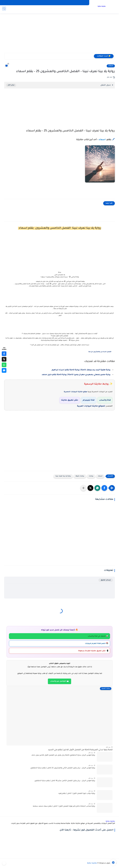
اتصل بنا (64, 3)
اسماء (111, 66)
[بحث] (4, 9)
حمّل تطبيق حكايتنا (70, 400)
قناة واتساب (105, 400)
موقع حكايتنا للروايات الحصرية (76, 392)
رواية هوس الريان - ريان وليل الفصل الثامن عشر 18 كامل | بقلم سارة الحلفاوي (65, 781)
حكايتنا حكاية (101, 7)
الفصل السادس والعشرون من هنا (100, 352)
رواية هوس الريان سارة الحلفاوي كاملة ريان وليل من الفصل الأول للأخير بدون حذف (63, 755)
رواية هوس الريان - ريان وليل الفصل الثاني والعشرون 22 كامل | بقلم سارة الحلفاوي (63, 768)
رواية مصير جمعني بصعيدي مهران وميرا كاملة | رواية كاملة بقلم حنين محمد (76, 375)
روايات (79, 9)
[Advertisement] (59, 35)
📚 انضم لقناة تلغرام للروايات (97, 644)
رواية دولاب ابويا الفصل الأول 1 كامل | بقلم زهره (77, 794)
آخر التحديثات (31, 3)
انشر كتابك (55, 3)
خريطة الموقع (43, 3)
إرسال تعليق (106, 580)
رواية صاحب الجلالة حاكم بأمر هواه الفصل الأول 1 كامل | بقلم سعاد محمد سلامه (64, 806)
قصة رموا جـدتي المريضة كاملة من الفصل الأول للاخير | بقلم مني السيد (80, 750)
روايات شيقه (80, 476)
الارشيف (84, 3)
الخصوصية (74, 3)
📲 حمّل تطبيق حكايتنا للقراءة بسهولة (93, 651)
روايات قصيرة (45, 9)
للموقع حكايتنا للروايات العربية (91, 406)
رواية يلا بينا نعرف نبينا (63, 476)
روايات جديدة (69, 9)
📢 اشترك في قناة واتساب (98, 636)
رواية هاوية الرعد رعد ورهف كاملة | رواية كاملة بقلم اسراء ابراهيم (81, 370)
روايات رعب (58, 9)
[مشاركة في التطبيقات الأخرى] (83, 488)
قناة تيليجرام (89, 400)
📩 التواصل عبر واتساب (59, 681)
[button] (104, 488)
